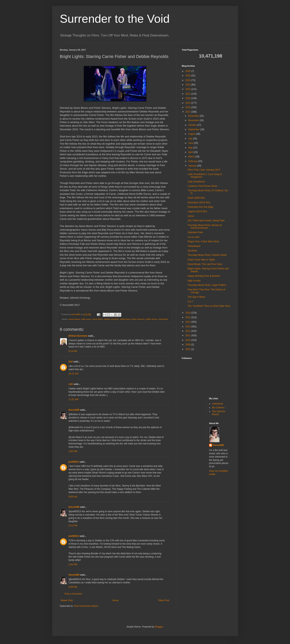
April (191, 152)
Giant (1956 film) (196, 198)
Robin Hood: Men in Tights (201, 260)
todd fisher (163, 319)
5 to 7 (190, 302)
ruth (71, 384)
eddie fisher (125, 319)
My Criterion (218, 408)
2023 (188, 85)
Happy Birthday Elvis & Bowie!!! (204, 276)
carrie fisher (97, 319)
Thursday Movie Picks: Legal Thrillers (207, 285)
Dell (71, 362)
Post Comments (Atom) (86, 606)
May (191, 148)
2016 (188, 313)
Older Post (164, 600)
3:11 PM (73, 526)
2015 (188, 317)
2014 (188, 322)
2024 (188, 80)
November (194, 120)
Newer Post (67, 600)
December (194, 116)
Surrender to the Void (115, 19)
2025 (188, 76)
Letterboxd (217, 404)
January (193, 166)
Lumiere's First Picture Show (202, 186)
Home (115, 600)
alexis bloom (74, 319)
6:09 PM (73, 587)
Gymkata (192, 251)
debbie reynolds (111, 319)
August (192, 134)
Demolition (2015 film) (199, 203)
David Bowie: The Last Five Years (205, 264)
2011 (188, 335)
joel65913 (74, 462)
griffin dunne (152, 319)
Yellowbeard (194, 246)
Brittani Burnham (78, 336)
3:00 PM (73, 451)
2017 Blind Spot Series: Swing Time (206, 221)
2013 (188, 327)
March (192, 157)
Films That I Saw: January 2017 (204, 170)
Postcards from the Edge (200, 207)
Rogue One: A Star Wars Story (203, 241)
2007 (188, 349)
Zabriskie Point (195, 232)
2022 (188, 89)
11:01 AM (74, 399)
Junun (191, 216)
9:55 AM (73, 497)
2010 (188, 340)
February (193, 161)
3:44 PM (73, 565)
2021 (188, 94)
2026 (188, 71)
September (194, 129)
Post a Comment (73, 594)
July (191, 139)
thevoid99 (74, 410)
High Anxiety (194, 281)
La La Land (193, 237)
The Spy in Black (196, 297)
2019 (188, 103)
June (191, 143)
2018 (188, 107)
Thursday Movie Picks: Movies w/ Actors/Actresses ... (205, 227)
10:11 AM (74, 374)
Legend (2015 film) (197, 211)
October (193, 125)
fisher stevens (138, 319)
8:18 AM (73, 351)
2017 (188, 112)
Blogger (159, 627)
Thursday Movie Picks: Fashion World (207, 255)
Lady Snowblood (196, 182)
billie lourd (86, 319)
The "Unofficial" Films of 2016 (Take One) (209, 306)
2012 (188, 331)
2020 (188, 98)
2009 (188, 345)
